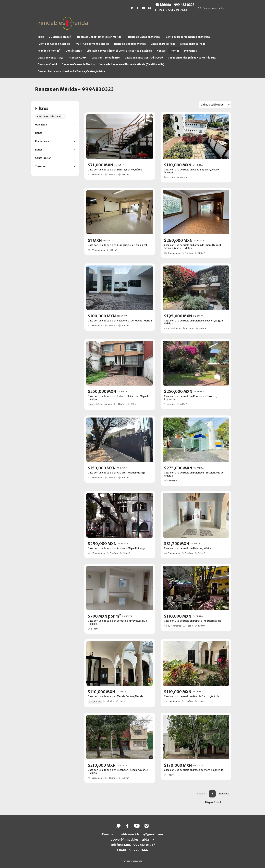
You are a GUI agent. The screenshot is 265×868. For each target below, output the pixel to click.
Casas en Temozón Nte (106, 58)
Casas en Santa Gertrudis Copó (144, 58)
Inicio (41, 37)
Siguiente (224, 794)
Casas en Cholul (47, 64)
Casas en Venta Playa (51, 58)
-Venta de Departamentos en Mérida (187, 37)
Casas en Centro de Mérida (78, 64)
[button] (55, 125)
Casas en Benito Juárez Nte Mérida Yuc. (192, 58)
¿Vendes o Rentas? (49, 51)
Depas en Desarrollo (193, 44)
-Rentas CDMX (77, 58)
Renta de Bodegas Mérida (130, 44)
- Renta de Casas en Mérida (143, 37)
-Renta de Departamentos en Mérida (99, 37)
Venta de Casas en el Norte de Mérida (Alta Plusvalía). (132, 64)
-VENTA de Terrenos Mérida (92, 44)
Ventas (161, 51)
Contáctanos (74, 51)
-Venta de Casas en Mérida (54, 44)
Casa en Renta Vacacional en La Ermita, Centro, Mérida (71, 71)
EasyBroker (138, 861)
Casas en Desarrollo (163, 44)
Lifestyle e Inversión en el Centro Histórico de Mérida (119, 51)
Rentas (175, 51)
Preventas (190, 51)
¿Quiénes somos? (60, 37)
